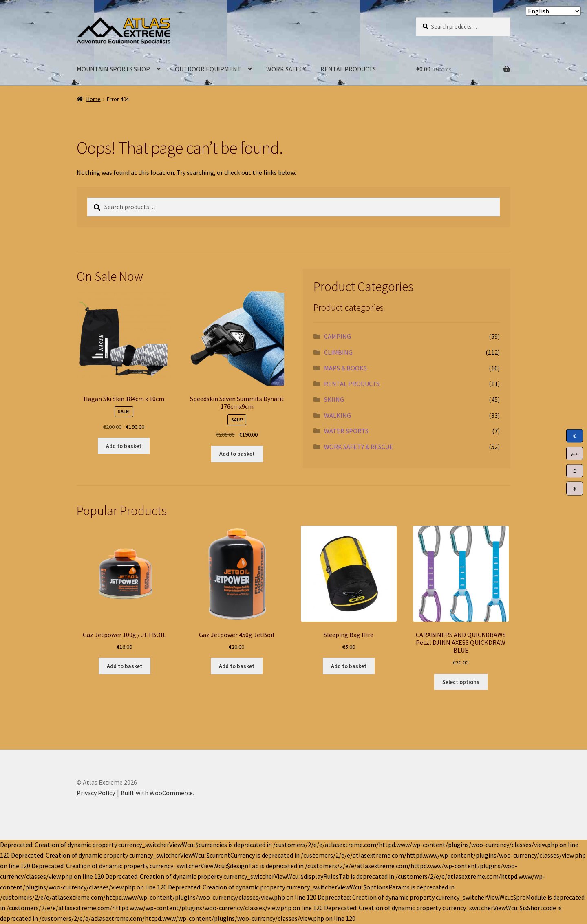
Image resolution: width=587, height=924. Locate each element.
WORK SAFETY (286, 69)
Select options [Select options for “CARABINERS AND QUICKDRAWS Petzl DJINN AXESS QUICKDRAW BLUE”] (461, 682)
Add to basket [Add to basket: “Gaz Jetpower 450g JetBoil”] (237, 666)
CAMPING (338, 336)
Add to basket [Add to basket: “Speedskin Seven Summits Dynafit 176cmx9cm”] (237, 454)
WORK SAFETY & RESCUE (359, 447)
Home (94, 99)
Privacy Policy (96, 793)
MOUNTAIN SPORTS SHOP (113, 69)
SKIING (334, 399)
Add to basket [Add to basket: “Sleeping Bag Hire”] (349, 666)
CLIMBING (338, 352)
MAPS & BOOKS (345, 368)
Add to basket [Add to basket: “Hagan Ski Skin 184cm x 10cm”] (124, 446)
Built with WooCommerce (157, 793)
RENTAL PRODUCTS (348, 69)
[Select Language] (553, 11)
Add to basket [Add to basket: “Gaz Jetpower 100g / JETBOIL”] (125, 666)
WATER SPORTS (346, 431)
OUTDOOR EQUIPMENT (208, 69)
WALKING (338, 415)
